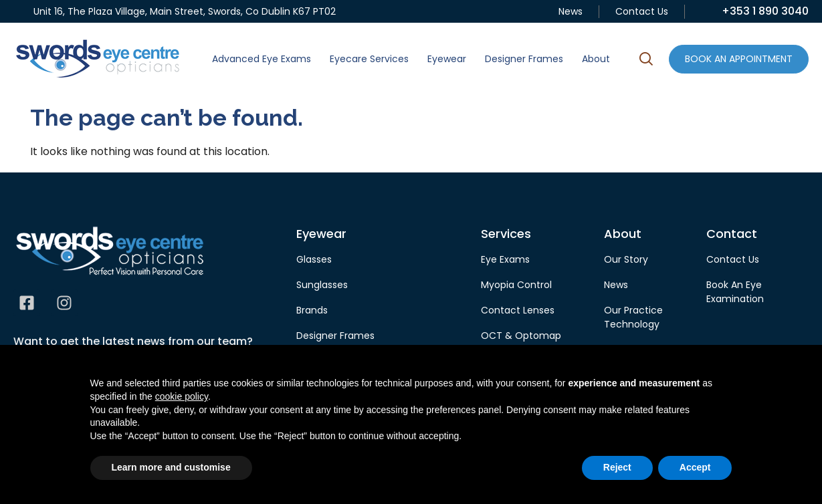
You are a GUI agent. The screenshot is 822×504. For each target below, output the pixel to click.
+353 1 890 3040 (765, 11)
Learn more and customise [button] (171, 467)
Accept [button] (695, 467)
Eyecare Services (369, 59)
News (571, 11)
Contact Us (642, 11)
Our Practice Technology (633, 317)
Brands (312, 310)
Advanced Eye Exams (262, 59)
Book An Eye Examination (735, 292)
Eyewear (447, 59)
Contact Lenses (518, 310)
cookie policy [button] (182, 396)
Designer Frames (524, 59)
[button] (646, 61)
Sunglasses (322, 285)
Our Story (626, 259)
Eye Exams (505, 259)
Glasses (314, 259)
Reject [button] (617, 467)
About (596, 59)
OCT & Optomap (521, 336)
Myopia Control (516, 285)
